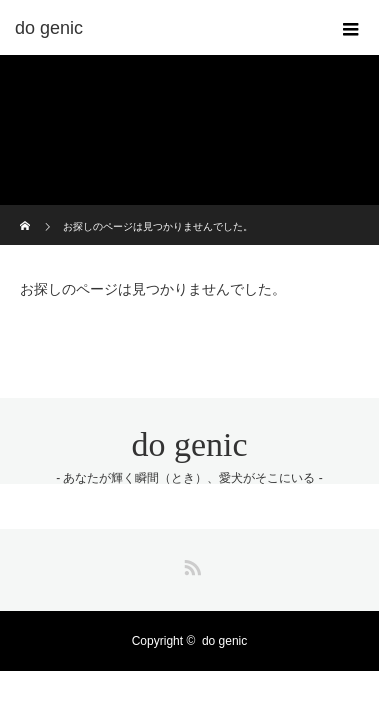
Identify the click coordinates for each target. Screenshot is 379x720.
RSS (190, 564)
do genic (189, 444)
